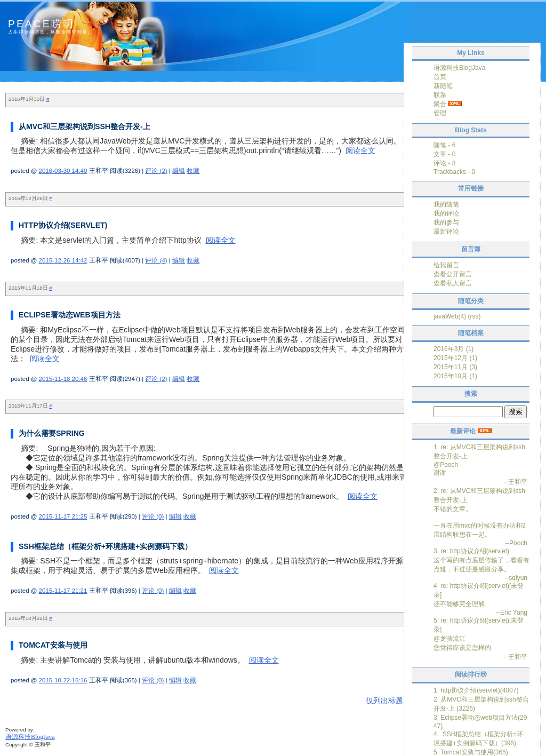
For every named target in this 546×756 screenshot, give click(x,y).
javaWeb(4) (450, 316)
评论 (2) (156, 171)
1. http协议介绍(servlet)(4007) (476, 690)
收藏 (193, 171)
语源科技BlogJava (459, 68)
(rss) (474, 316)
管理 (440, 113)
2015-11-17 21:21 (63, 591)
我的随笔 (446, 204)
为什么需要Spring (52, 433)
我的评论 (446, 213)
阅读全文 (360, 150)
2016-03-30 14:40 (63, 171)
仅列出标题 (384, 701)
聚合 (440, 104)
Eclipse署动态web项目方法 (70, 315)
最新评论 (446, 232)
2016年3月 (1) (453, 349)
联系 (440, 95)
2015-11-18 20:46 (63, 379)
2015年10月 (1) (455, 376)
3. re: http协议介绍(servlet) (471, 551)
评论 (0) (153, 516)
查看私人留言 (453, 283)
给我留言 (446, 265)
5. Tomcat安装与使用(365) (471, 752)
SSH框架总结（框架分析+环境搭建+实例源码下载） (105, 546)
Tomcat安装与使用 (53, 645)
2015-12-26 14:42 (63, 260)
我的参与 (446, 222)
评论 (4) (156, 260)
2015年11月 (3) (455, 367)
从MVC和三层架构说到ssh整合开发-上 (85, 126)
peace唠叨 (41, 24)
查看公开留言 (453, 274)
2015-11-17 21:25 (63, 516)
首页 (440, 77)
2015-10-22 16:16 (63, 680)
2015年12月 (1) (455, 358)
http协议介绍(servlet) (63, 225)
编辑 (179, 171)
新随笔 (443, 86)
